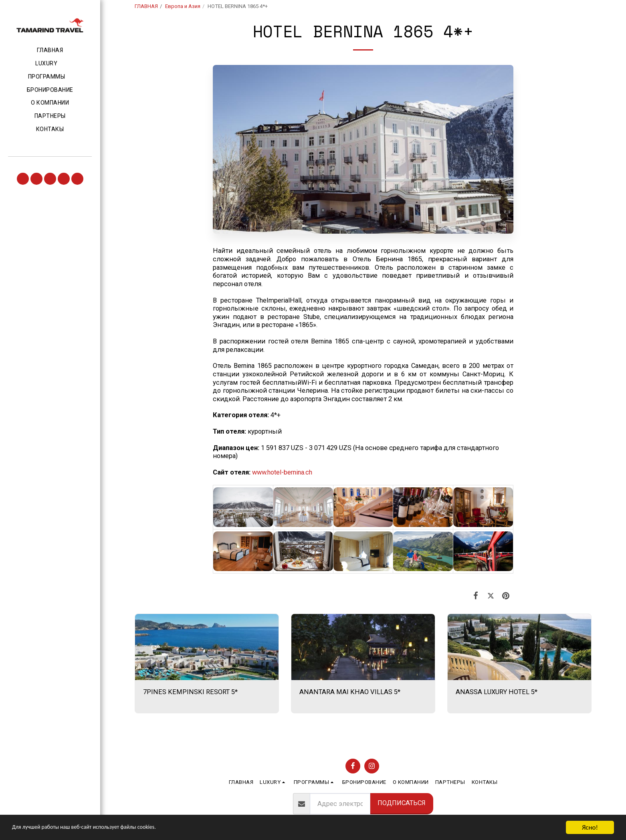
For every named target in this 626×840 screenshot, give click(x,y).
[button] (50, 64)
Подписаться (402, 803)
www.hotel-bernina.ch (282, 472)
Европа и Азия (183, 6)
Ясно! (590, 827)
